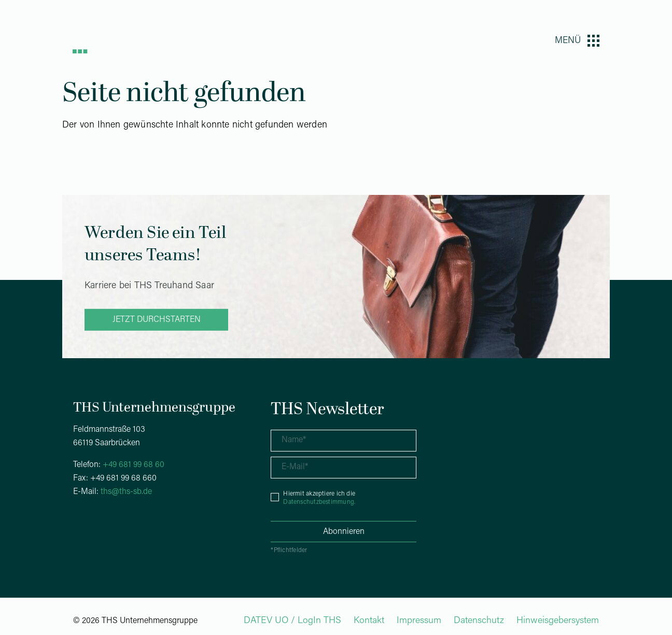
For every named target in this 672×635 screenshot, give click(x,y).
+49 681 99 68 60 (134, 465)
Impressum (419, 621)
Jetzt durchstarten (157, 320)
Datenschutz (479, 621)
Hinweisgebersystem (558, 621)
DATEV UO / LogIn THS (292, 621)
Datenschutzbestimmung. (319, 502)
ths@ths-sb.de (126, 492)
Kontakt (369, 621)
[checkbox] (344, 497)
